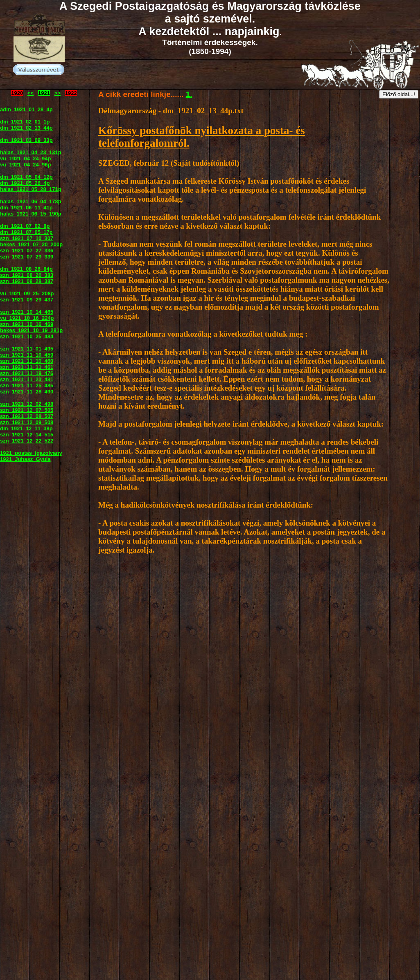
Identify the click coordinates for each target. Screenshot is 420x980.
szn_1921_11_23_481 (27, 379)
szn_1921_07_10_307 (27, 238)
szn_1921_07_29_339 (27, 257)
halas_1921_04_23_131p (31, 152)
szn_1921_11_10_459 (27, 355)
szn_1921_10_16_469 (27, 324)
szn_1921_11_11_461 (27, 367)
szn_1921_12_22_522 (27, 441)
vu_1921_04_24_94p (25, 158)
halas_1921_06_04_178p (31, 201)
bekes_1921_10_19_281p (31, 330)
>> (58, 93)
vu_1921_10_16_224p (27, 318)
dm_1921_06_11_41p (26, 208)
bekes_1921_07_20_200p (31, 244)
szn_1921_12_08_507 (27, 416)
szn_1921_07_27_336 (27, 251)
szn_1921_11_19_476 (27, 373)
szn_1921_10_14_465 (27, 312)
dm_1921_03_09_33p (26, 140)
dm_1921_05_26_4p (25, 183)
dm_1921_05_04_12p (26, 177)
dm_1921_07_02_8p (25, 226)
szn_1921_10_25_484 (27, 336)
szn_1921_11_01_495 (27, 349)
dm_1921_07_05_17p (26, 232)
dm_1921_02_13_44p (26, 128)
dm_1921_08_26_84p (26, 269)
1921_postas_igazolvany (31, 453)
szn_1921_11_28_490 (27, 392)
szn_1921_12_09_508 (27, 422)
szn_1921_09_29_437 (27, 300)
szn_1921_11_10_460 (27, 361)
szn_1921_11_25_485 (27, 385)
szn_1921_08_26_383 (27, 275)
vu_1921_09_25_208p (27, 293)
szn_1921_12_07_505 (27, 410)
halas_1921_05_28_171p (31, 189)
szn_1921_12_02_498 (27, 404)
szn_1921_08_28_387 (27, 281)
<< (30, 93)
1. (189, 94)
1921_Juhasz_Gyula (25, 459)
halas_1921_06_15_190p (31, 214)
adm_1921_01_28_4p (26, 109)
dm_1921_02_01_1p (25, 122)
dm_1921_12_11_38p (26, 428)
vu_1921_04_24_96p (25, 165)
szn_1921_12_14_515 (27, 435)
